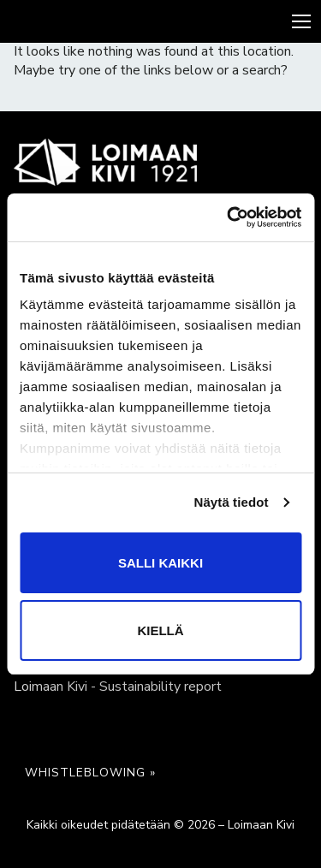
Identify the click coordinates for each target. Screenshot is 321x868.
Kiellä (160, 630)
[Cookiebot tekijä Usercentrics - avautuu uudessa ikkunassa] (229, 217)
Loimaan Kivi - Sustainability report (118, 687)
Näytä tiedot (232, 502)
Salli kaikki (160, 563)
